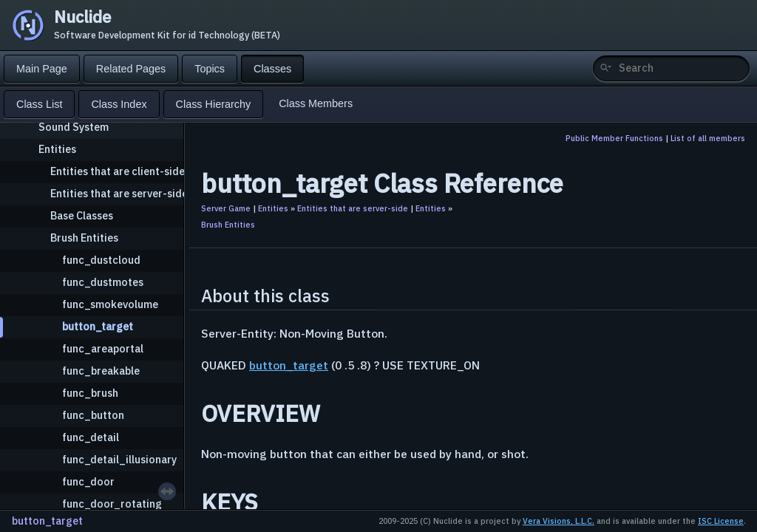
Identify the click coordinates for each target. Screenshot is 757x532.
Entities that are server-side (119, 193)
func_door (88, 481)
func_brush (90, 393)
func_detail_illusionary (119, 459)
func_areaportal (103, 348)
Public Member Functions (614, 138)
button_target (98, 326)
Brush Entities (84, 238)
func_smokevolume (110, 304)
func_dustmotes (103, 282)
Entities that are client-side (118, 171)
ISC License (721, 521)
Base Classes (82, 215)
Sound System (74, 127)
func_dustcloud (101, 260)
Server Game (226, 208)
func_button (93, 415)
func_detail (91, 437)
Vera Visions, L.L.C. (559, 521)
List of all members (708, 138)
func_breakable (101, 371)
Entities (57, 149)
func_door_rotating (112, 504)
